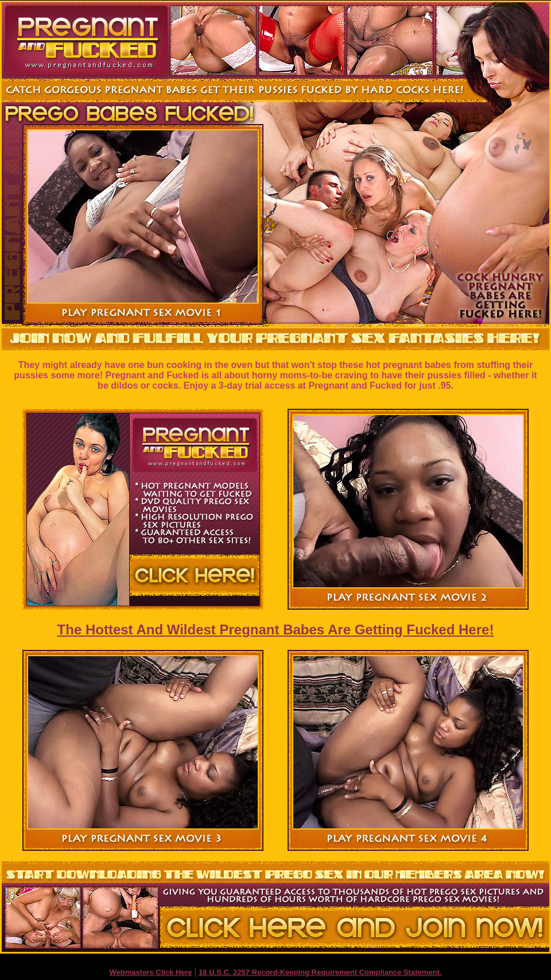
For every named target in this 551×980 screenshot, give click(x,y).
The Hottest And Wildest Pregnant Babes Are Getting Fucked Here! (276, 630)
